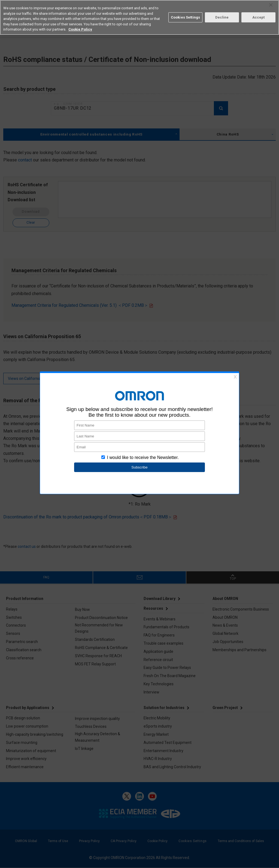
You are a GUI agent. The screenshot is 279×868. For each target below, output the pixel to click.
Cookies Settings (185, 17)
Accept (259, 17)
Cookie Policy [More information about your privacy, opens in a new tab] (80, 29)
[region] (139, 17)
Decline (222, 17)
